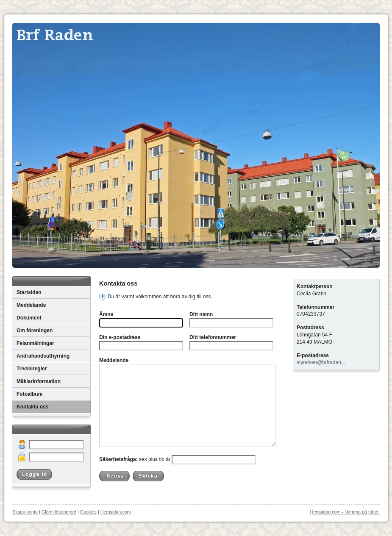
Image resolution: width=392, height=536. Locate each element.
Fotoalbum (29, 394)
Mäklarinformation (39, 381)
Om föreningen (35, 330)
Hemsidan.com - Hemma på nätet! (345, 512)
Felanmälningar (35, 343)
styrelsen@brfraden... (321, 362)
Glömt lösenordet (59, 512)
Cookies (88, 512)
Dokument (29, 318)
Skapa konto (25, 512)
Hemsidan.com (116, 512)
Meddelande (31, 305)
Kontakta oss (32, 407)
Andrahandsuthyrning (43, 356)
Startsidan (29, 292)
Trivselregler (32, 369)
